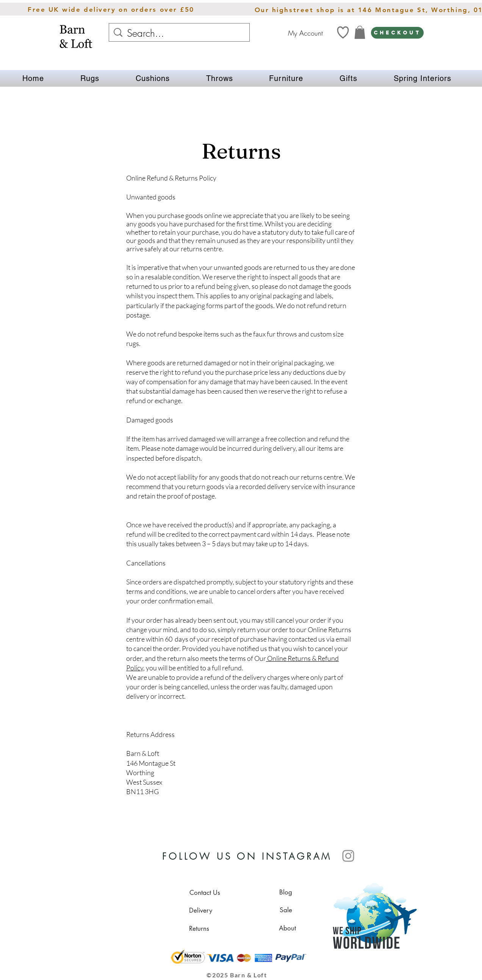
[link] (360, 32)
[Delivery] (200, 910)
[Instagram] (348, 856)
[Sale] (286, 910)
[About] (287, 928)
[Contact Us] (205, 893)
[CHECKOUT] (397, 33)
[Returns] (199, 929)
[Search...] (180, 33)
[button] (90, 78)
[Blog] (286, 892)
